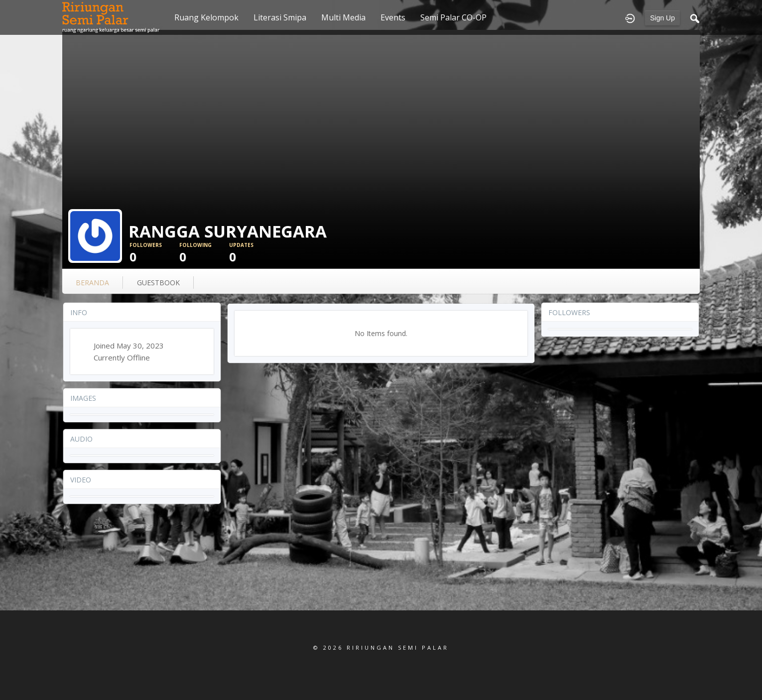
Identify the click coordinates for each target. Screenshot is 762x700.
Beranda (92, 283)
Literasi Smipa (280, 17)
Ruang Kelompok (206, 17)
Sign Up (662, 18)
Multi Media (343, 17)
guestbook (158, 283)
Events (393, 17)
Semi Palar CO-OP (453, 17)
